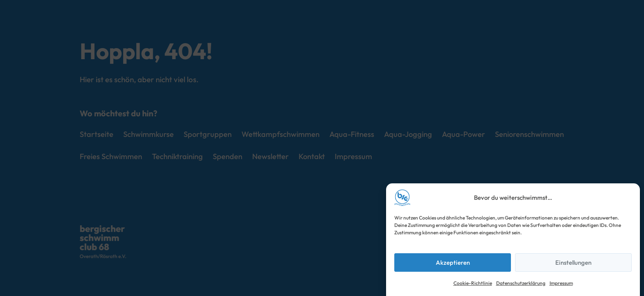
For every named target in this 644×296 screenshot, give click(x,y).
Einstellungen (573, 262)
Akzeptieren (453, 262)
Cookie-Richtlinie (473, 283)
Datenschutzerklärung (521, 283)
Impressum (561, 283)
